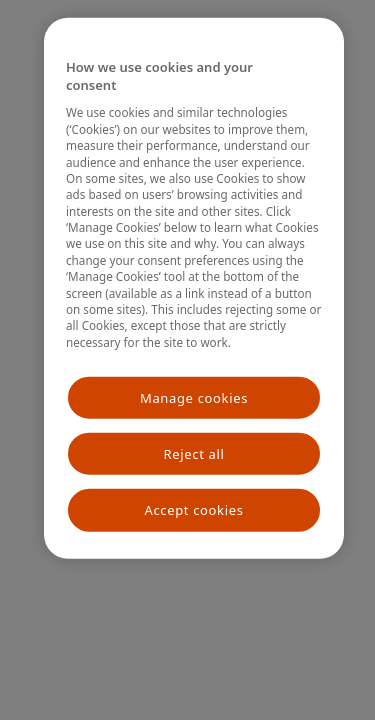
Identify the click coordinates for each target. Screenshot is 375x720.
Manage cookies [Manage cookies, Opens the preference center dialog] (194, 398)
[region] (194, 288)
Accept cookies (193, 510)
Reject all (194, 454)
